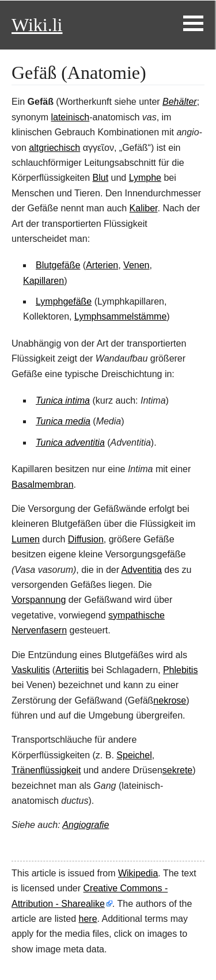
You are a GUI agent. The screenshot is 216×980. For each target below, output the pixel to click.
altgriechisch (54, 148)
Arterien (102, 265)
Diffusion (86, 539)
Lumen (26, 539)
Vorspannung (39, 600)
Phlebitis (180, 670)
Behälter (180, 102)
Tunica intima (63, 400)
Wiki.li (37, 25)
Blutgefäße (58, 265)
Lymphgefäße (64, 301)
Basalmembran (43, 485)
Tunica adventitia (70, 442)
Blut (101, 178)
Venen (136, 265)
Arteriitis (72, 670)
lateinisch (70, 117)
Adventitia (142, 570)
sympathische (137, 615)
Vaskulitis (31, 670)
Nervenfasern (39, 630)
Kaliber (144, 208)
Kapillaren (43, 281)
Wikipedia (138, 873)
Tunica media (63, 421)
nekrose (170, 700)
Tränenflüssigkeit (46, 770)
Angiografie (86, 825)
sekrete (177, 770)
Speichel (134, 755)
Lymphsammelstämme (120, 316)
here (88, 919)
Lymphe (145, 178)
